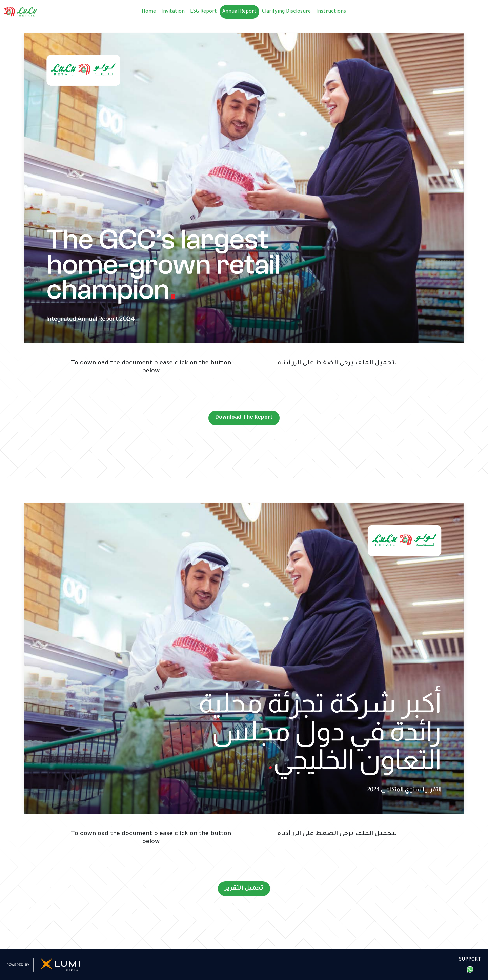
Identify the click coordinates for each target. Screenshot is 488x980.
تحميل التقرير (244, 889)
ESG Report (204, 12)
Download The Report (244, 418)
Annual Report (239, 12)
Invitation (173, 12)
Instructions (331, 12)
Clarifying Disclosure (286, 12)
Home (149, 12)
